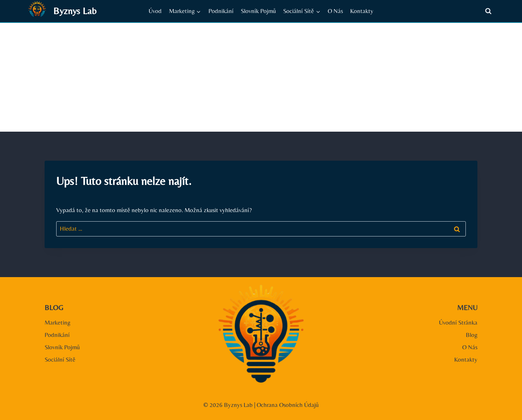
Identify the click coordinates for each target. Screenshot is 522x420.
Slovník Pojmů (258, 11)
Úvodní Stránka (458, 322)
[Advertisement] (261, 77)
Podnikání (221, 11)
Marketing (57, 322)
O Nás (335, 11)
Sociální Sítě (60, 359)
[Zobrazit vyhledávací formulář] (488, 11)
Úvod (155, 11)
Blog (472, 335)
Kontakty (362, 11)
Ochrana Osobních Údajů (288, 405)
